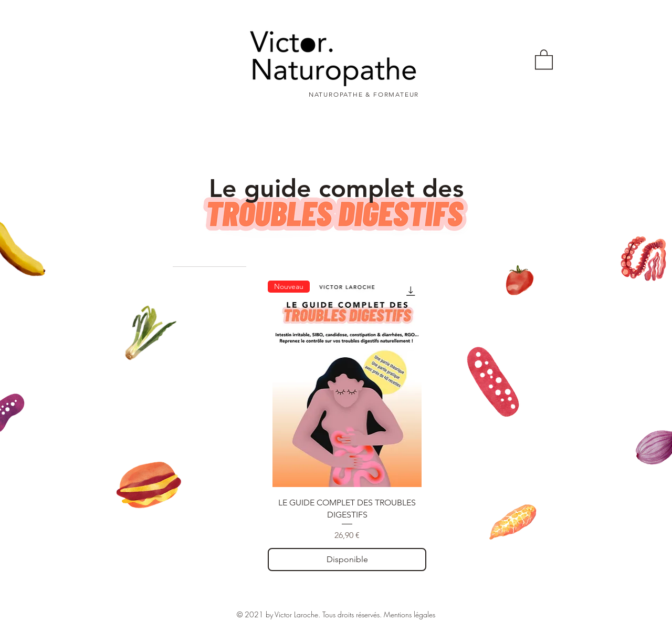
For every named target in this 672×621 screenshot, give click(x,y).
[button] (544, 59)
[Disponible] (347, 560)
